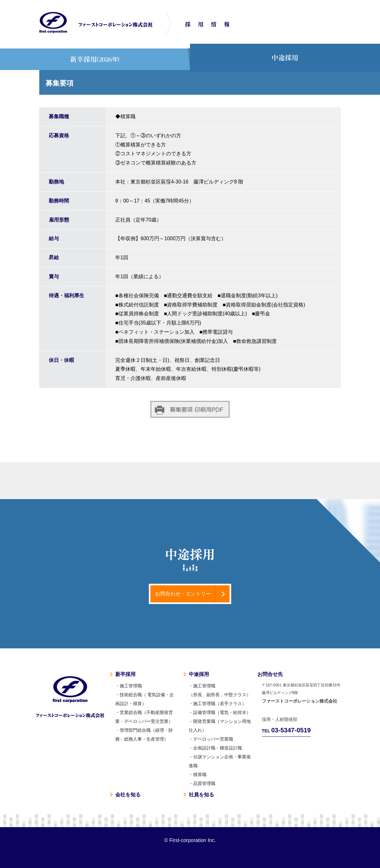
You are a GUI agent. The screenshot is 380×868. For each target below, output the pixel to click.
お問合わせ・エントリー (183, 594)
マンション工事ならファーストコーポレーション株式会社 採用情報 (96, 23)
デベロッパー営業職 (213, 739)
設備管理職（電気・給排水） (222, 712)
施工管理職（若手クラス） (220, 704)
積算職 (200, 775)
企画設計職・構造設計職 (218, 748)
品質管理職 (204, 783)
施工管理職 (131, 686)
